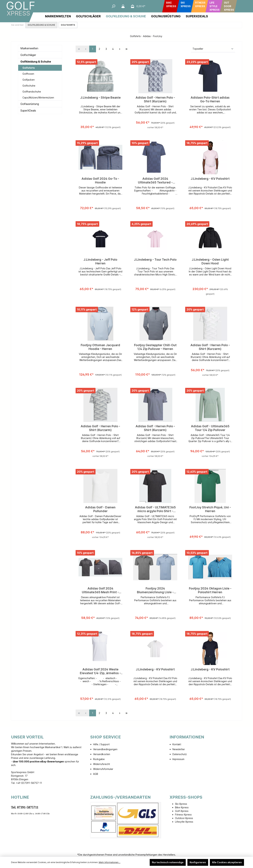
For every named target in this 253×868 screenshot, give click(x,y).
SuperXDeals (28, 111)
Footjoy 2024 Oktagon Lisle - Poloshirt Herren (210, 590)
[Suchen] (114, 6)
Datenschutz (180, 754)
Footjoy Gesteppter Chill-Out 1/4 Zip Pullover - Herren (155, 347)
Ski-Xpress (181, 804)
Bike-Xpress (182, 807)
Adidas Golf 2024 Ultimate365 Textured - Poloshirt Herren (155, 181)
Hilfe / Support (101, 744)
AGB (96, 774)
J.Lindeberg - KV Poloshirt (210, 179)
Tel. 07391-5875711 (25, 807)
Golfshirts (29, 68)
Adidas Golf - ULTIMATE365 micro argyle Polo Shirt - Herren (155, 509)
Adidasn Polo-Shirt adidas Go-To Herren (210, 99)
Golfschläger (28, 55)
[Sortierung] (213, 49)
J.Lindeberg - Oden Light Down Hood (210, 261)
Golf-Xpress (182, 811)
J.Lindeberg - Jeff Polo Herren (100, 261)
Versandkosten (102, 754)
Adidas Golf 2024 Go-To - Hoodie (100, 180)
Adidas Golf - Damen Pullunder (100, 509)
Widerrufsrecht (102, 764)
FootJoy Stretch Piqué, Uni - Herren (210, 509)
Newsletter (179, 749)
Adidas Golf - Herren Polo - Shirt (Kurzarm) (155, 99)
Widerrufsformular (103, 769)
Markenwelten (29, 48)
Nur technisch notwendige (168, 862)
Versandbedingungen (105, 749)
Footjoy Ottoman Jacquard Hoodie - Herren (100, 347)
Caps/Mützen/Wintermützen (38, 98)
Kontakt (177, 744)
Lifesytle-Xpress (184, 822)
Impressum (178, 759)
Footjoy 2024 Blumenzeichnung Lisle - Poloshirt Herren (155, 590)
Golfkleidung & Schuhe (36, 62)
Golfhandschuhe (32, 92)
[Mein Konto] (123, 6)
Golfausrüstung (30, 104)
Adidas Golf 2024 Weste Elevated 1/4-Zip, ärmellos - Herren (100, 671)
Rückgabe (99, 759)
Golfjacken (29, 80)
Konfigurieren (198, 862)
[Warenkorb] (137, 6)
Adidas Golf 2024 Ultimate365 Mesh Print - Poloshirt (100, 590)
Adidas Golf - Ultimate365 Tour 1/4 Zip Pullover (210, 428)
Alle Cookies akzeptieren (227, 862)
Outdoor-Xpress (184, 818)
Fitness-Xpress (183, 815)
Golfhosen (28, 74)
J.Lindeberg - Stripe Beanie (100, 98)
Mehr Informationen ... (110, 862)
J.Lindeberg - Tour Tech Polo (155, 260)
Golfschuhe (29, 86)
